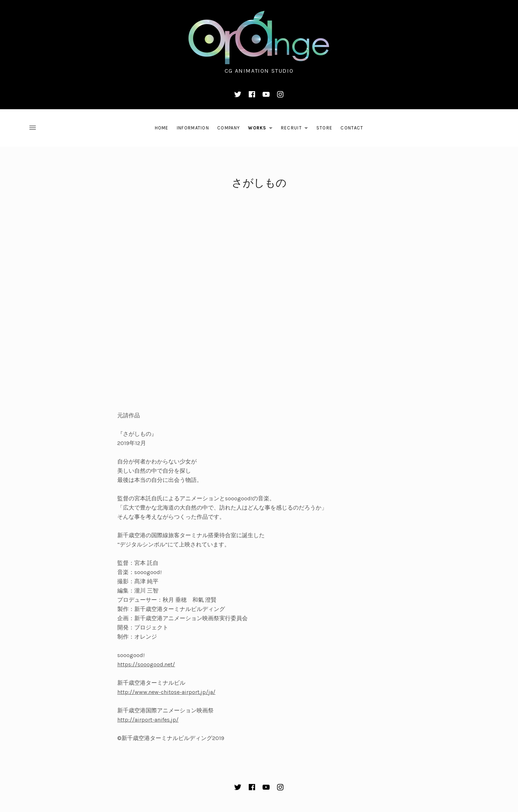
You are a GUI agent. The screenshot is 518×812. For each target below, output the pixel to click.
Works (262, 129)
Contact (352, 128)
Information (193, 128)
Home (162, 128)
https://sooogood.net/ (146, 664)
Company (229, 128)
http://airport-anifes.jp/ (148, 720)
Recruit (296, 129)
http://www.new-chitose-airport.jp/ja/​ (166, 692)
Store (325, 128)
